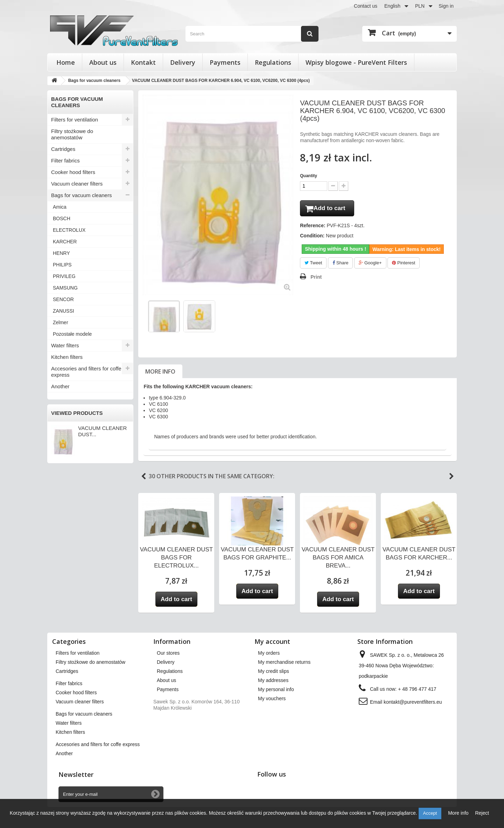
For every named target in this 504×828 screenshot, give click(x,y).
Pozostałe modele (72, 334)
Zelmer (61, 322)
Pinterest (404, 264)
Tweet (313, 264)
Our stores (168, 653)
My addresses (273, 680)
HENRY (61, 253)
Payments (225, 62)
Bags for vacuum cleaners (81, 195)
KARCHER (65, 242)
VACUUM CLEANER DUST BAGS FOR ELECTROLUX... (176, 558)
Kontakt (143, 62)
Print (316, 278)
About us (103, 62)
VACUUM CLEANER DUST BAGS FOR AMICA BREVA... (338, 558)
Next (451, 476)
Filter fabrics (65, 161)
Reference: (313, 227)
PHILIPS (62, 265)
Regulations (273, 62)
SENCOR (63, 299)
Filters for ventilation (75, 120)
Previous (143, 476)
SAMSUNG (65, 288)
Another (60, 386)
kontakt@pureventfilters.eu (413, 702)
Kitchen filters (67, 357)
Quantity (309, 176)
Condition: (312, 237)
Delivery (183, 62)
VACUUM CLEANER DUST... (102, 431)
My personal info (276, 689)
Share (340, 264)
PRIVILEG (64, 276)
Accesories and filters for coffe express (86, 372)
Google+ (370, 264)
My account (272, 641)
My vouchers (272, 698)
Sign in (446, 6)
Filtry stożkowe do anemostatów (72, 134)
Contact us (366, 6)
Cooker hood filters (73, 172)
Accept (430, 813)
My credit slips (274, 671)
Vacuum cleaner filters (77, 184)
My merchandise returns (284, 662)
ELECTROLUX (69, 230)
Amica (60, 207)
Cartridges (63, 149)
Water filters (65, 345)
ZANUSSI (64, 311)
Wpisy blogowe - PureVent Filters (356, 62)
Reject (482, 813)
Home (66, 62)
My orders (269, 653)
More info (160, 371)
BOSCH (62, 218)
